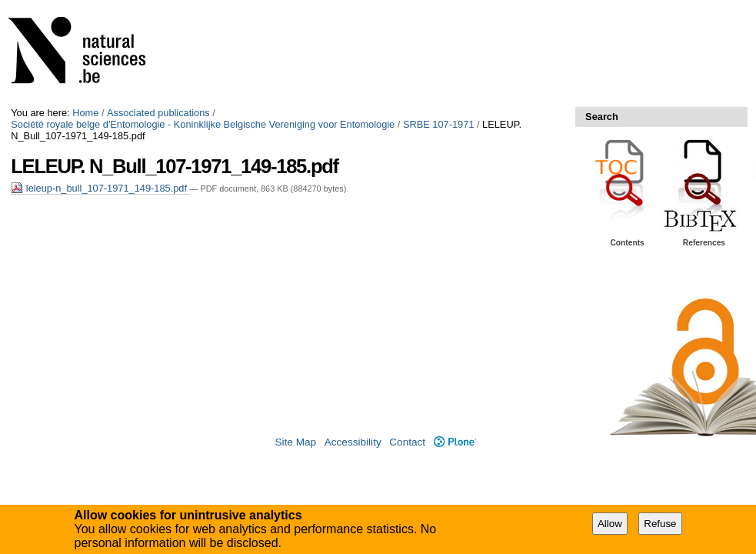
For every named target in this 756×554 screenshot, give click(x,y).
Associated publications (158, 113)
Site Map (295, 442)
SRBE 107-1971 (438, 124)
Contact (407, 442)
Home (85, 113)
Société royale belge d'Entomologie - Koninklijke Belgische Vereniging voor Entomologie (203, 124)
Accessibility (353, 442)
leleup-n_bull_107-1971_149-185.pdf (100, 188)
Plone (455, 442)
